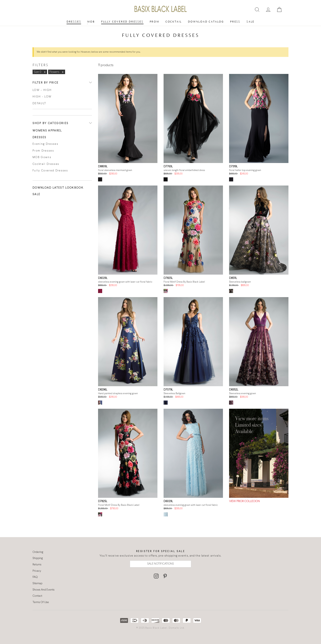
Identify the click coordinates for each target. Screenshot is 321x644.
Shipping (38, 558)
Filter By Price (46, 83)
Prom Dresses (43, 151)
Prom (154, 22)
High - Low (42, 97)
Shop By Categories (51, 123)
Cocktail (174, 22)
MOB (91, 22)
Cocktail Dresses (46, 164)
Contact (37, 596)
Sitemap (37, 583)
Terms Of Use (41, 602)
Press (235, 22)
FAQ (35, 577)
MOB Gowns (42, 157)
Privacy (37, 571)
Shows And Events (44, 590)
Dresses (74, 22)
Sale (250, 22)
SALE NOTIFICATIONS (160, 564)
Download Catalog (206, 22)
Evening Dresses (45, 144)
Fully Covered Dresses (122, 22)
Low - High (42, 90)
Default (39, 104)
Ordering (38, 552)
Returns (37, 565)
